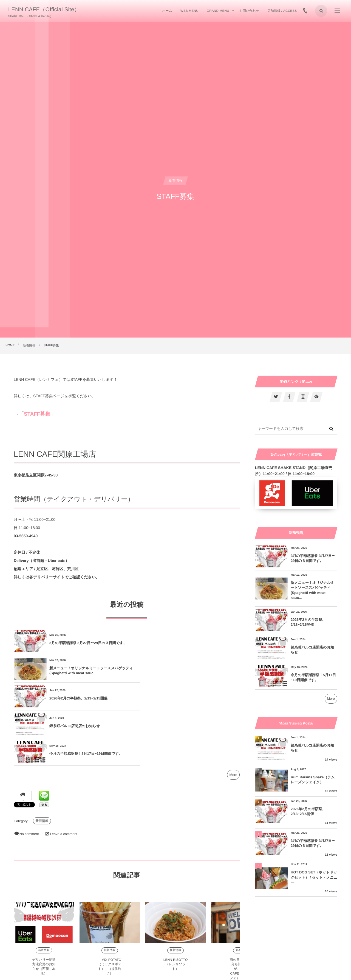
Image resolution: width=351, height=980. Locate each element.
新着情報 (42, 765)
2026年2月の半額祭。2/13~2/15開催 (78, 671)
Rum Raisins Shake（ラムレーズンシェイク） (313, 780)
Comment (22, 975)
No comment (29, 779)
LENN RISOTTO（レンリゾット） (175, 909)
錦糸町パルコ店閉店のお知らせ (188, 671)
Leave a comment (63, 779)
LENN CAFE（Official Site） (44, 10)
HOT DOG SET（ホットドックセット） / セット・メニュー (314, 877)
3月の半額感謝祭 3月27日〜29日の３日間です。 (84, 643)
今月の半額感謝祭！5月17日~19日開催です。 (86, 698)
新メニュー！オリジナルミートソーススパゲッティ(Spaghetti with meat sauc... (199, 643)
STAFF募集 (37, 414)
